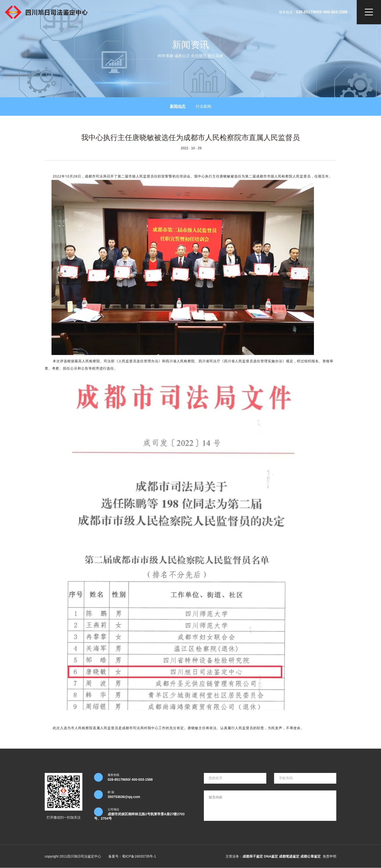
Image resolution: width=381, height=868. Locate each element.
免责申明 (329, 856)
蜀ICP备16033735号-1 (139, 856)
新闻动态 (178, 106)
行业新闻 (203, 106)
